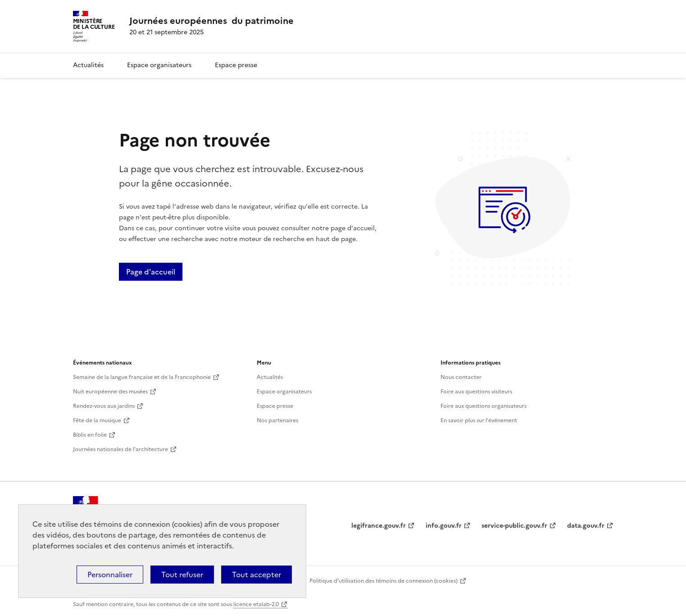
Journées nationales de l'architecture (120, 449)
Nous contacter (461, 377)
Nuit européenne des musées (110, 392)
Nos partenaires (277, 420)
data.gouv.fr (586, 526)
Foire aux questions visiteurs (476, 392)
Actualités (88, 65)
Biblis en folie (90, 435)
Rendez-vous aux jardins (104, 406)
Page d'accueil (151, 272)
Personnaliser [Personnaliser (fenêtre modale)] (110, 575)
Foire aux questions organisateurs (484, 406)
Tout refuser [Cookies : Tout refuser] (182, 575)
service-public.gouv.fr (514, 526)
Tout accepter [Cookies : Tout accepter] (257, 575)
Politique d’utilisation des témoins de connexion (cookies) (384, 581)
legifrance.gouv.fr (379, 526)
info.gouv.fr (444, 526)
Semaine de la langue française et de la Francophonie (142, 377)
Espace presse (236, 65)
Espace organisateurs (159, 65)
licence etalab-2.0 (256, 604)
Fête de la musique (97, 420)
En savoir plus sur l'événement (479, 420)
